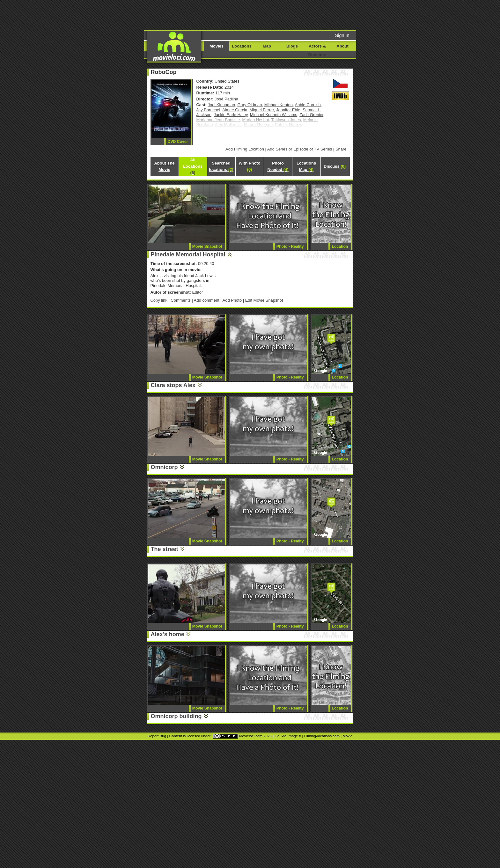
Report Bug (157, 736)
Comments (181, 300)
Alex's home (168, 634)
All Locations (193, 166)
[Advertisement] (299, 14)
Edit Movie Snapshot (264, 300)
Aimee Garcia (235, 110)
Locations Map (306, 166)
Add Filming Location (245, 149)
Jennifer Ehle (288, 110)
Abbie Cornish (308, 105)
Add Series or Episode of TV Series (300, 149)
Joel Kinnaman (222, 105)
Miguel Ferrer (262, 110)
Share (341, 149)
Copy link (159, 300)
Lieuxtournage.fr (288, 736)
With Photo (249, 166)
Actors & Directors (317, 50)
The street (165, 549)
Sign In (342, 35)
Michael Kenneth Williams (274, 115)
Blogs (292, 46)
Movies (217, 46)
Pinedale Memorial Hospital (188, 254)
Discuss (335, 166)
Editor (197, 292)
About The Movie (164, 166)
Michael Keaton (279, 105)
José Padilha (226, 99)
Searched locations (221, 166)
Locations (242, 46)
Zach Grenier (311, 115)
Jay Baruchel (208, 110)
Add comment (207, 300)
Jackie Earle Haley (231, 115)
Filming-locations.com (322, 736)
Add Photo (232, 300)
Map (267, 46)
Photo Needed (278, 166)
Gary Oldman (250, 105)
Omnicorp (164, 467)
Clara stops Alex (173, 385)
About (342, 46)
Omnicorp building (176, 716)
